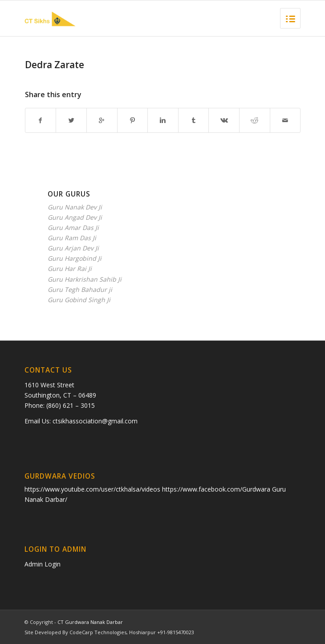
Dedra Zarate (55, 65)
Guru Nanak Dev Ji (75, 207)
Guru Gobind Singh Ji (79, 300)
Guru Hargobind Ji (75, 258)
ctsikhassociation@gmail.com (95, 421)
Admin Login (43, 564)
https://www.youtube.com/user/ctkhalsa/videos (93, 489)
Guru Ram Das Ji (72, 238)
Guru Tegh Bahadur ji (80, 289)
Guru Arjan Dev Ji (73, 248)
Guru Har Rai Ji (70, 269)
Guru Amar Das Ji (73, 228)
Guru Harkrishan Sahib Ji (85, 279)
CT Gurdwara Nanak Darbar (90, 622)
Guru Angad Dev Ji (75, 217)
